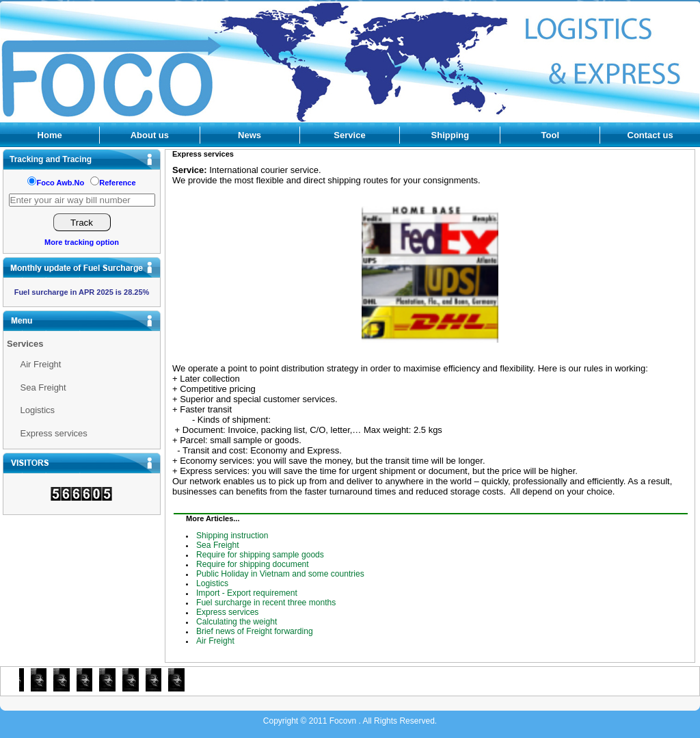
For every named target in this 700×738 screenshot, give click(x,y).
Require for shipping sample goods (260, 555)
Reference (117, 183)
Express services (54, 433)
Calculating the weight (237, 622)
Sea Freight (43, 387)
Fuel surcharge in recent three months (266, 603)
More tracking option (82, 242)
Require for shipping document (253, 564)
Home (50, 135)
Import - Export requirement (247, 593)
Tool (550, 135)
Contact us (650, 135)
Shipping (450, 135)
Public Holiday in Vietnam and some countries (280, 574)
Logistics (38, 410)
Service (349, 135)
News (250, 135)
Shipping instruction (232, 536)
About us (150, 135)
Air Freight (41, 364)
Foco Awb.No (60, 183)
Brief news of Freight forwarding (255, 631)
